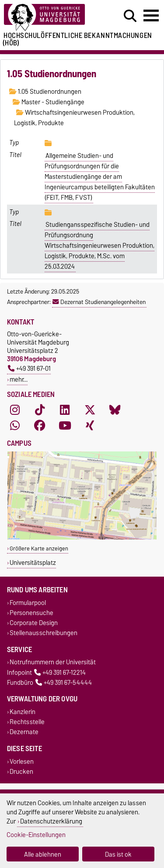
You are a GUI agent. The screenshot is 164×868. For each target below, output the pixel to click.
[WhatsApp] (15, 426)
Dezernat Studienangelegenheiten (99, 302)
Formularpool (28, 603)
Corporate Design (34, 623)
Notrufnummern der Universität (53, 662)
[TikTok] (40, 410)
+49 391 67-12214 (60, 672)
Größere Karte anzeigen (39, 548)
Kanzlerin (23, 712)
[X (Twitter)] (90, 410)
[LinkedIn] (65, 410)
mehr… (19, 379)
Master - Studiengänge (49, 102)
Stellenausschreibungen (44, 633)
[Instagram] (15, 410)
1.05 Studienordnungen (45, 92)
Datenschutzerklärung (51, 821)
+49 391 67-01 (29, 368)
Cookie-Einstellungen (36, 835)
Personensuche (31, 613)
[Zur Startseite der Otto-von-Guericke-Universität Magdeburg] (51, 18)
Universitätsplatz (33, 562)
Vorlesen (22, 761)
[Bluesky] (115, 410)
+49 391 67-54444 (64, 682)
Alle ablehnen (43, 854)
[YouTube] (65, 426)
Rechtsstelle (27, 722)
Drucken (21, 771)
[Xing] (90, 426)
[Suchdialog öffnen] (130, 16)
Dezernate (24, 732)
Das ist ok (118, 854)
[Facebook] (40, 426)
